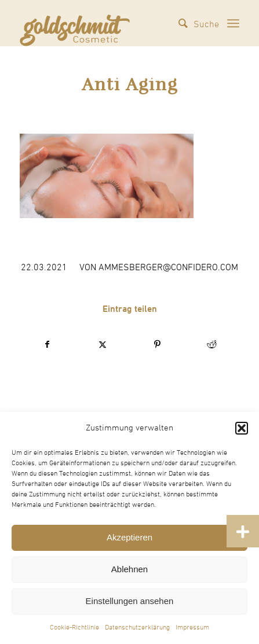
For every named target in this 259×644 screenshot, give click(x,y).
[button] (242, 428)
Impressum (192, 628)
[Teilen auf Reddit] (212, 345)
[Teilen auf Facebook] (48, 345)
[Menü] (233, 23)
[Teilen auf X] (102, 345)
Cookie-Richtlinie (74, 628)
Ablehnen (129, 569)
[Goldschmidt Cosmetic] (75, 23)
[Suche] (193, 23)
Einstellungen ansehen (130, 601)
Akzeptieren (129, 537)
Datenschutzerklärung (137, 628)
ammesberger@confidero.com (168, 267)
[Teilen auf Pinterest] (157, 345)
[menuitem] (193, 23)
